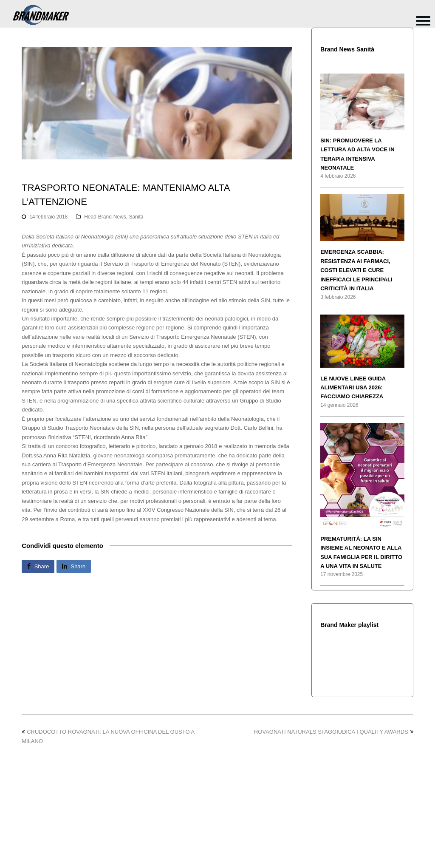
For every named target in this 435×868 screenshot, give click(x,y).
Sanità (136, 217)
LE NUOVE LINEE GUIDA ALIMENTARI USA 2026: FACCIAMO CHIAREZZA (353, 388)
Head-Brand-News (105, 217)
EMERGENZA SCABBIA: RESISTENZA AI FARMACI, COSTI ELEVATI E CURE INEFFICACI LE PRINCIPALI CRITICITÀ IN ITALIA (356, 270)
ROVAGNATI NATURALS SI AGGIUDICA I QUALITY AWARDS (334, 732)
